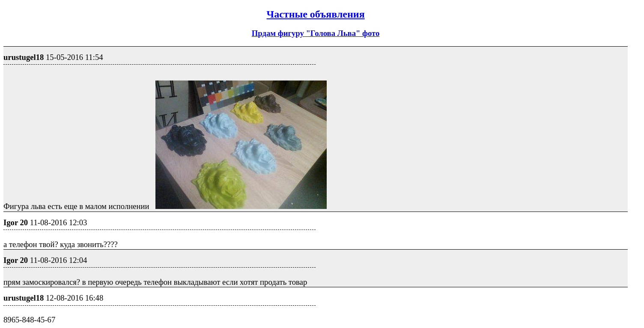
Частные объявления (316, 14)
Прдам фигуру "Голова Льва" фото (316, 33)
